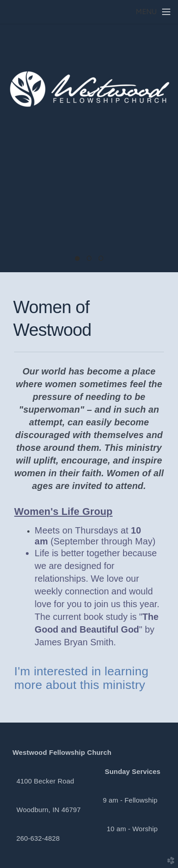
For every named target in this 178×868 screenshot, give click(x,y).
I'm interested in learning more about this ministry (81, 678)
